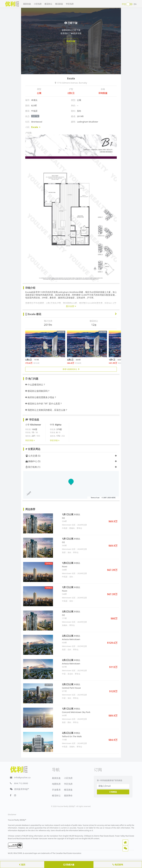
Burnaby (83, 83)
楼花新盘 (59, 4)
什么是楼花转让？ (35, 385)
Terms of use (95, 498)
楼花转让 (48, 4)
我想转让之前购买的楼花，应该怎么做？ (46, 410)
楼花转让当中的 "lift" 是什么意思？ (44, 404)
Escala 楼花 (33, 314)
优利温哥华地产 (22, 789)
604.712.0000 (21, 783)
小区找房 (38, 4)
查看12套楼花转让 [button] (71, 369)
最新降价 (68, 795)
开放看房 (56, 790)
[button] (125, 842)
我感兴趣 (69, 865)
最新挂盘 (27, 4)
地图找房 (56, 784)
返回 (22, 865)
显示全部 (71, 306)
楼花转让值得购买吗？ (38, 391)
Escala (36, 127)
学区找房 (70, 4)
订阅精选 (113, 792)
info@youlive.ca (22, 777)
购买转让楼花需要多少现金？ (41, 397)
